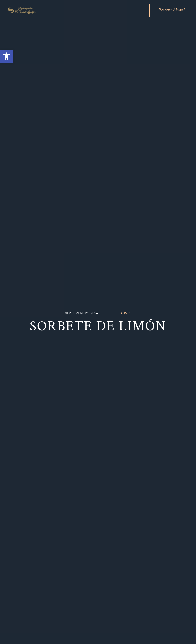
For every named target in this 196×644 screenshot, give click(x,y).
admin (126, 313)
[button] (6, 56)
